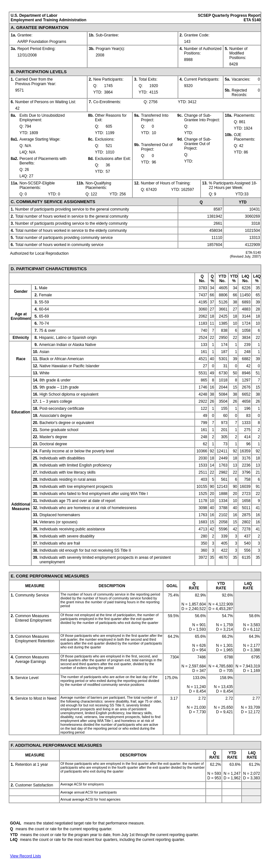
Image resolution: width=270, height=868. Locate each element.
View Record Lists (26, 856)
